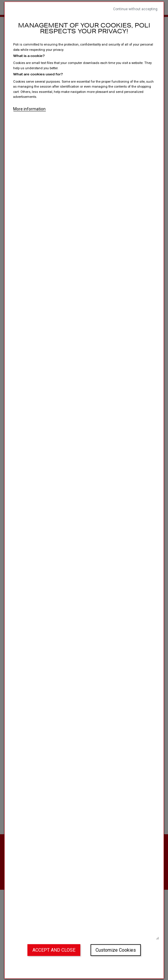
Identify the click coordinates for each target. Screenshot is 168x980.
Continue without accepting (135, 9)
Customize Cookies (116, 950)
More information (29, 109)
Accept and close (54, 950)
